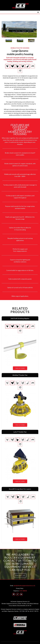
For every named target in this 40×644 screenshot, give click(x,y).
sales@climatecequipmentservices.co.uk (24, 586)
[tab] (9, 41)
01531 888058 (23, 591)
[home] (20, 6)
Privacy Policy (20, 588)
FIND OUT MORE (20, 370)
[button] (38, 12)
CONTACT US (20, 577)
